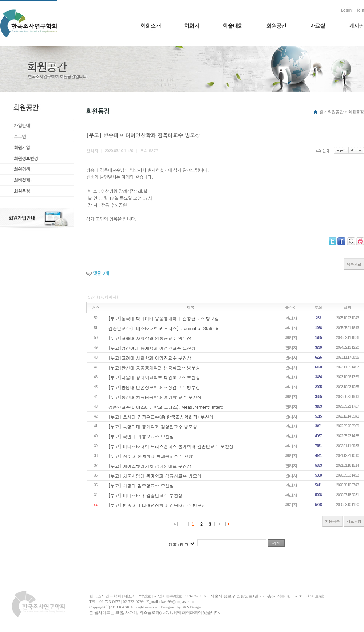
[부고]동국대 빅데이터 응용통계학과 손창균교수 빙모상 (164, 318)
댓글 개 (101, 273)
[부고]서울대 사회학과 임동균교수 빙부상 (150, 338)
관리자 (291, 318)
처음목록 (332, 521)
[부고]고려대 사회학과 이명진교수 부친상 (150, 358)
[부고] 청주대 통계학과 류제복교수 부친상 (151, 456)
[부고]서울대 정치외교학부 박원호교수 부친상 (154, 377)
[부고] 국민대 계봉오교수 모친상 (141, 436)
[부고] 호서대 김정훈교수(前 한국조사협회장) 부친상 (161, 417)
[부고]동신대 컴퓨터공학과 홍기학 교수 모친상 (155, 397)
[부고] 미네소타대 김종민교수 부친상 (146, 495)
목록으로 (354, 264)
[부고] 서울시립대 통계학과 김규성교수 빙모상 (155, 476)
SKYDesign (191, 607)
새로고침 (354, 521)
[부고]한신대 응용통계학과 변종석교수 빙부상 (154, 368)
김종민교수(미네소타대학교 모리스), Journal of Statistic (164, 328)
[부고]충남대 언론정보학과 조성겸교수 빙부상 (154, 387)
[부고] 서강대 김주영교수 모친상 (141, 485)
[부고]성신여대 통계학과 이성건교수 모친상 (152, 348)
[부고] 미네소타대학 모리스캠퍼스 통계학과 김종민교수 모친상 (171, 446)
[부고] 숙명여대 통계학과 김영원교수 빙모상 (153, 426)
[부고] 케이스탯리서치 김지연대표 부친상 (150, 466)
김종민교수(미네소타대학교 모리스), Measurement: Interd (166, 407)
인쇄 (324, 151)
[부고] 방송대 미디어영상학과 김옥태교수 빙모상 (157, 505)
